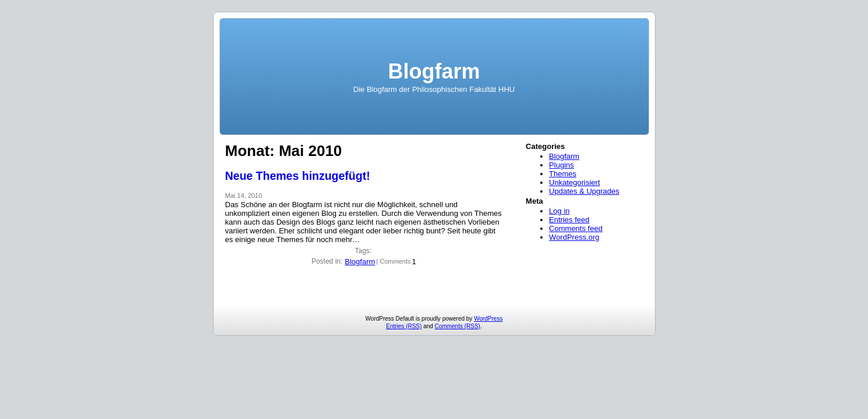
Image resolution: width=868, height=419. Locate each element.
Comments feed (576, 228)
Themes (563, 174)
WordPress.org (574, 237)
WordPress (488, 319)
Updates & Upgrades (584, 191)
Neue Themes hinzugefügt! (298, 176)
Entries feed (569, 220)
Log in (559, 211)
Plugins (561, 165)
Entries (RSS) (404, 326)
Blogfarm (434, 71)
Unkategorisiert (574, 182)
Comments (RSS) (458, 326)
